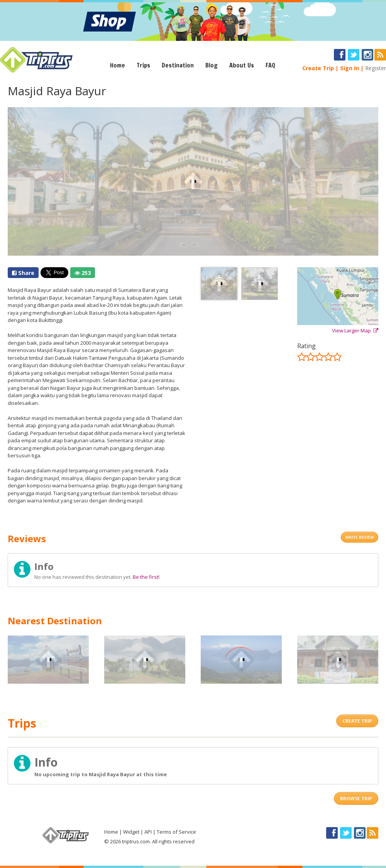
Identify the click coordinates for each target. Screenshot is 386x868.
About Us (242, 65)
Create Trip (318, 68)
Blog (212, 65)
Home (118, 65)
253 (83, 273)
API (148, 832)
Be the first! (146, 577)
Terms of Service (176, 832)
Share (23, 273)
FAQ (270, 65)
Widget (131, 832)
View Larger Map (355, 330)
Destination (178, 65)
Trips (143, 65)
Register (376, 68)
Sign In (350, 68)
